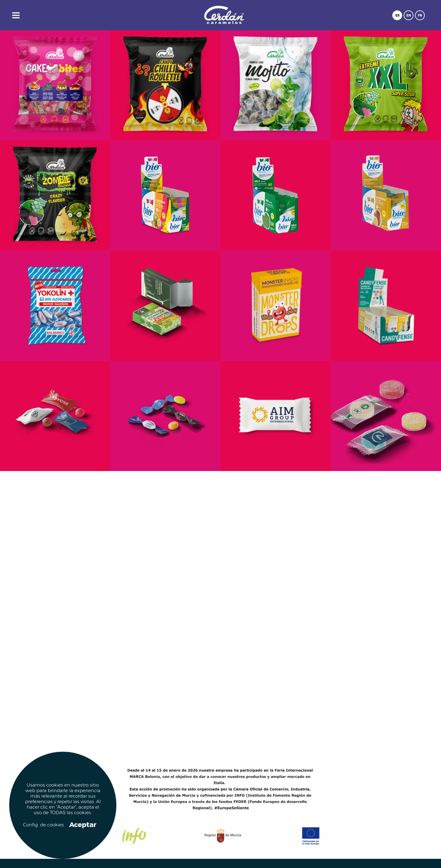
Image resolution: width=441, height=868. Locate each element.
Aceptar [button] (83, 825)
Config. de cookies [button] (43, 825)
